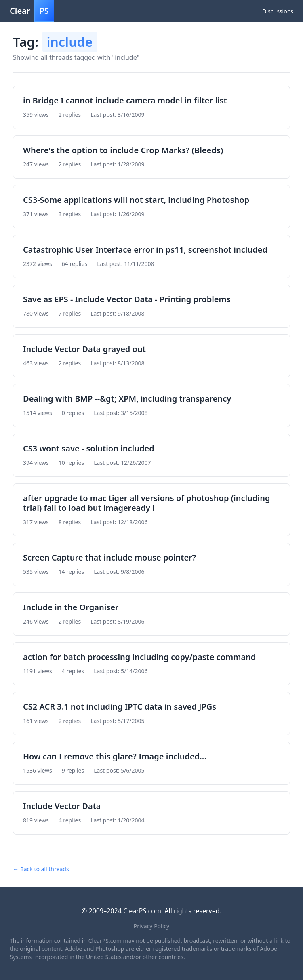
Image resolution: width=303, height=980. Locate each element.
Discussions (278, 11)
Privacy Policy (151, 926)
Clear (32, 11)
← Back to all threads (41, 869)
